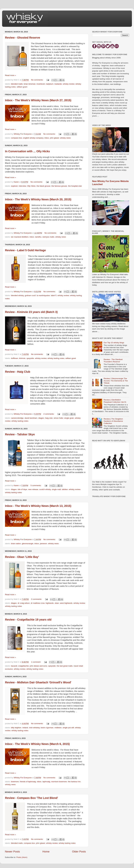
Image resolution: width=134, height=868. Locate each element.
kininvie (22, 358)
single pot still (68, 728)
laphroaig (46, 782)
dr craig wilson (24, 603)
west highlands (66, 603)
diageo (41, 418)
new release (33, 489)
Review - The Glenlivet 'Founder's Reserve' (113, 361)
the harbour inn (74, 782)
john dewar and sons (38, 666)
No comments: (37, 80)
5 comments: (36, 485)
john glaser (55, 138)
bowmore (15, 782)
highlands (50, 603)
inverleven (41, 84)
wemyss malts (48, 237)
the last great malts (65, 666)
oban (57, 603)
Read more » (10, 75)
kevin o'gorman (47, 728)
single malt (56, 489)
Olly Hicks (31, 186)
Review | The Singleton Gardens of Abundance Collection (113, 421)
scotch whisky (45, 489)
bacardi (14, 666)
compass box (17, 138)
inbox (47, 138)
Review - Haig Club (18, 372)
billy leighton (16, 728)
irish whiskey (34, 728)
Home (46, 852)
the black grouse (43, 186)
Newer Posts (12, 852)
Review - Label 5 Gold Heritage (25, 250)
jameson (43, 543)
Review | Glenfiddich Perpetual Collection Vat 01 (115, 401)
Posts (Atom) (22, 857)
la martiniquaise (43, 295)
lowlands (58, 84)
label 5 (54, 295)
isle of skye (22, 489)
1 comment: (36, 662)
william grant (22, 87)
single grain (69, 418)
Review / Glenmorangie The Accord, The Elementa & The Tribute (116, 381)
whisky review (69, 84)
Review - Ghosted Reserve (23, 38)
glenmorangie (28, 543)
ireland (25, 728)
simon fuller (58, 418)
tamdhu (38, 237)
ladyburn (50, 84)
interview (22, 186)
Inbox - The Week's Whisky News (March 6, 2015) (37, 744)
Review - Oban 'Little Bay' (22, 557)
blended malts (17, 84)
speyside (30, 358)
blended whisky (17, 295)
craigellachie (24, 666)
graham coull (30, 295)
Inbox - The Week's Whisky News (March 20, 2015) (38, 199)
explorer (14, 186)
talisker (65, 489)
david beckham (31, 418)
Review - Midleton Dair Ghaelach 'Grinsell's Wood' (38, 682)
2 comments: (49, 414)
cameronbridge (17, 418)
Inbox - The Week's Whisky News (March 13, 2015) (38, 506)
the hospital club (75, 186)
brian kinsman (30, 84)
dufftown (15, 358)
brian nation (16, 543)
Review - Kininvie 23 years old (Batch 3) (31, 312)
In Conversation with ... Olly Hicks (27, 151)
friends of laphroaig (28, 782)
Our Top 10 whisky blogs (114, 343)
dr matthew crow (38, 603)
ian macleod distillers (20, 237)
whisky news (65, 138)
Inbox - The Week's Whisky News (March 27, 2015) (38, 100)
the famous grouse (59, 186)
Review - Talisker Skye (20, 434)
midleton (58, 728)
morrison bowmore (59, 782)
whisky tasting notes (56, 358)
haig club (49, 418)
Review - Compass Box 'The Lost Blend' (32, 798)
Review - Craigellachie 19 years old (28, 620)
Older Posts (79, 852)
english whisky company (33, 138)
